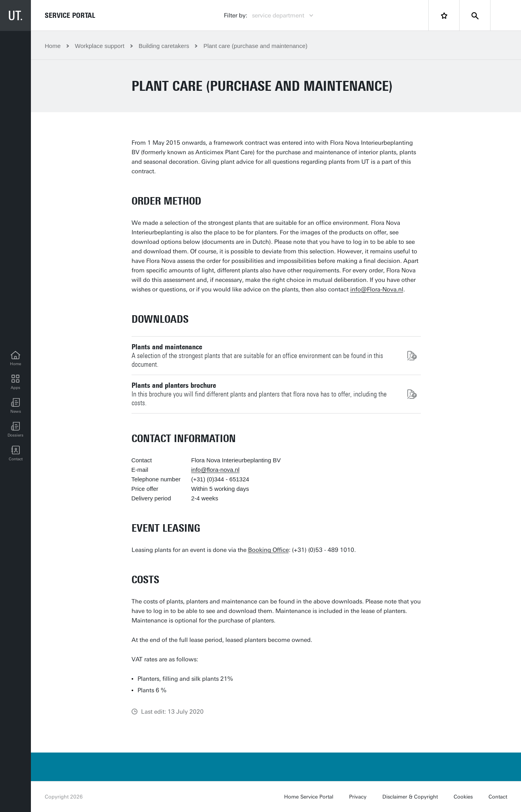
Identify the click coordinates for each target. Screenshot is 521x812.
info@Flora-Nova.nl (377, 289)
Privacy (358, 797)
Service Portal (70, 15)
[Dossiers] (15, 430)
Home (53, 46)
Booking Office (268, 550)
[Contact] (15, 454)
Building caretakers (164, 46)
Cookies (463, 797)
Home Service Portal (309, 797)
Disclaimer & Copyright (410, 797)
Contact (498, 797)
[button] (15, 406)
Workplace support (100, 46)
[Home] (15, 358)
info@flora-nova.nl (216, 470)
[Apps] (15, 382)
